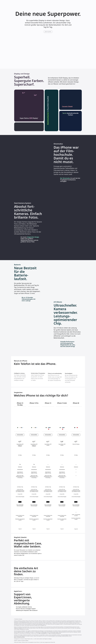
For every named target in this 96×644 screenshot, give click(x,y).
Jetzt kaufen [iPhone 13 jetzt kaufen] (48, 32)
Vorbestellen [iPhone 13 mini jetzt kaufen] (62, 435)
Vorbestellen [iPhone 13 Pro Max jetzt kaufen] (20, 435)
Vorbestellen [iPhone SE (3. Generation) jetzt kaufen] (76, 435)
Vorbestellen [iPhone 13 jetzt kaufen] (48, 435)
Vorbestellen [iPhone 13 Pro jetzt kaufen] (34, 435)
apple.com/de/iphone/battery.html (55, 633)
